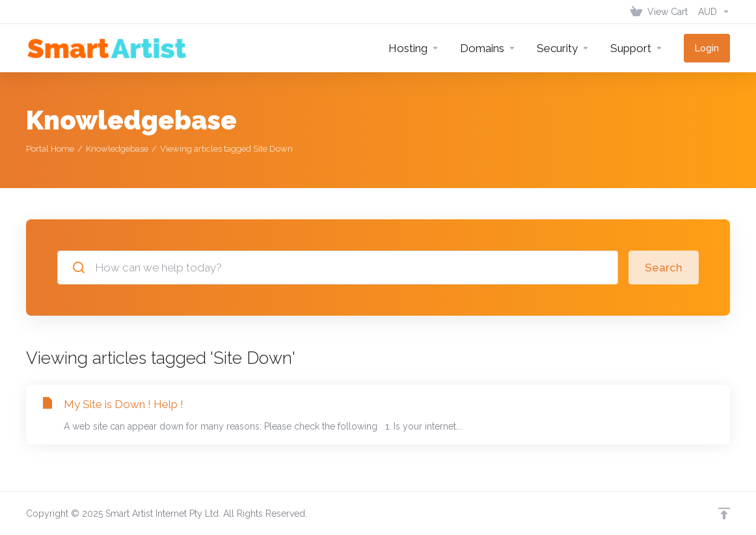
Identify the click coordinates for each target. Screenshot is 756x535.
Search (664, 267)
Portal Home (50, 149)
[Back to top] (724, 514)
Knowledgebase (117, 149)
